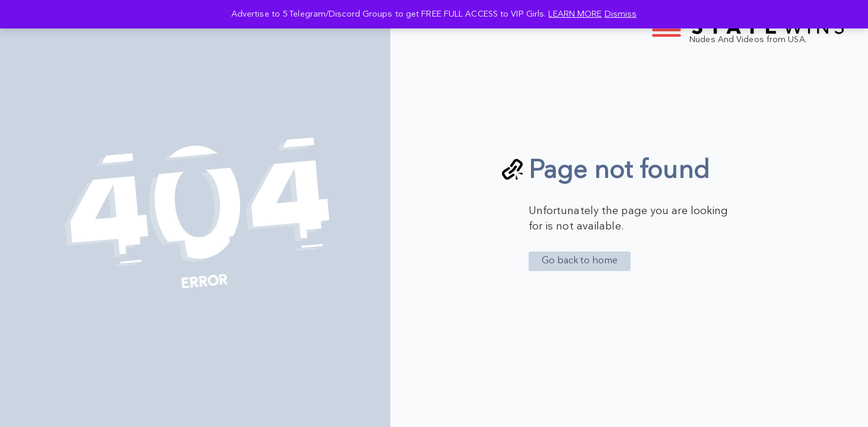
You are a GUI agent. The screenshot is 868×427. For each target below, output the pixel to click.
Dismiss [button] (621, 14)
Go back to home (580, 261)
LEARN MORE (575, 14)
